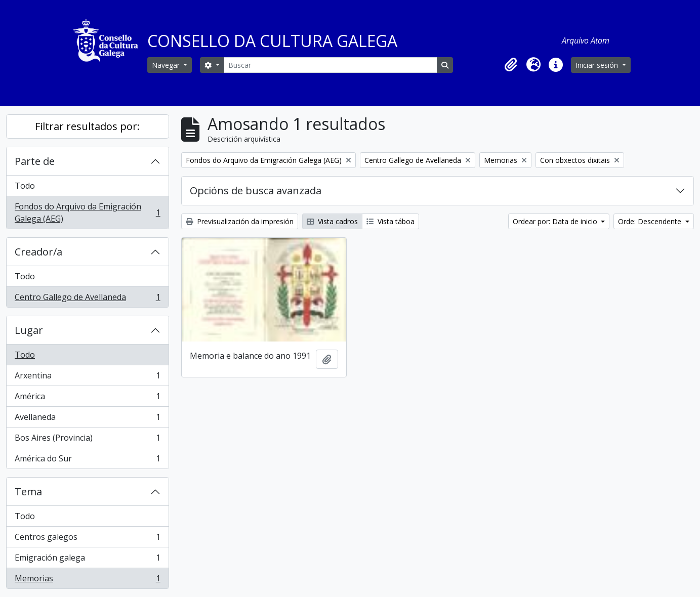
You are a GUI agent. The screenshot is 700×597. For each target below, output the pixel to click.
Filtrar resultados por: (87, 126)
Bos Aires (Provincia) (87, 440)
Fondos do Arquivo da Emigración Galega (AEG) (87, 212)
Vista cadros (332, 221)
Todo (25, 186)
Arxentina (87, 378)
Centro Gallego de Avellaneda (87, 299)
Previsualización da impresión (240, 221)
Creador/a (38, 252)
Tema (28, 492)
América (87, 398)
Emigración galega (87, 560)
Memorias (87, 580)
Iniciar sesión (598, 65)
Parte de (35, 161)
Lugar (29, 330)
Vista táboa (390, 221)
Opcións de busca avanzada (256, 190)
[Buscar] (331, 65)
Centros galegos (87, 539)
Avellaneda (87, 419)
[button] (511, 65)
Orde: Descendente (651, 221)
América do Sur (87, 460)
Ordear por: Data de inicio (556, 221)
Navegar (167, 65)
